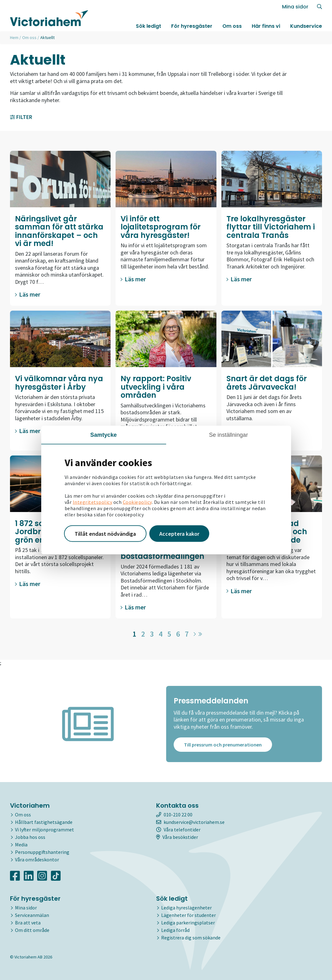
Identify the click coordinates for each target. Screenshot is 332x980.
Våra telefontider (178, 830)
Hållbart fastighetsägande (44, 822)
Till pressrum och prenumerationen (223, 745)
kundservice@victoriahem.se (190, 822)
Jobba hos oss (30, 837)
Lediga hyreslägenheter (186, 908)
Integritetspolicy (93, 502)
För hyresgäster (192, 26)
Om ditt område (32, 930)
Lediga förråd (175, 930)
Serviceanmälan (32, 915)
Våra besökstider (177, 837)
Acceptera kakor (179, 533)
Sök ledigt (149, 26)
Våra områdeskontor (37, 859)
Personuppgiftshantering (42, 852)
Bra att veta (28, 923)
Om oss (232, 26)
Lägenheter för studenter (188, 915)
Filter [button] (21, 117)
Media (21, 845)
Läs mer (28, 294)
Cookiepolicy (137, 502)
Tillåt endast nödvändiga (105, 533)
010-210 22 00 (174, 815)
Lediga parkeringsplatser (188, 923)
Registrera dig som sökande (191, 938)
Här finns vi (266, 26)
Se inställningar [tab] (228, 435)
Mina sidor (295, 7)
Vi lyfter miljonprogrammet (45, 830)
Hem (14, 37)
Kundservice (306, 26)
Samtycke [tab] (104, 435)
